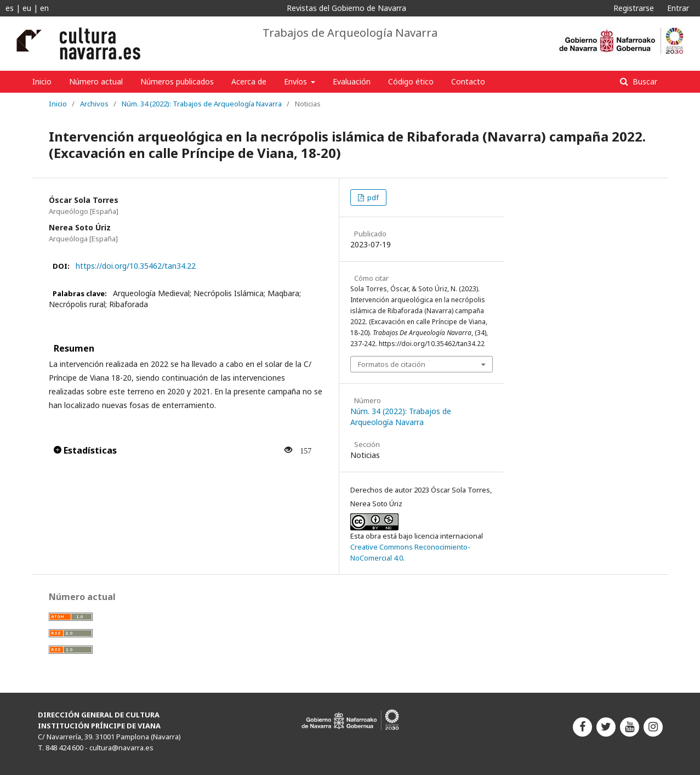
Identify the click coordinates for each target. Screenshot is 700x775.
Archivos (94, 104)
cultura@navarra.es (121, 748)
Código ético (411, 81)
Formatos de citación (392, 364)
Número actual (96, 81)
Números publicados (177, 81)
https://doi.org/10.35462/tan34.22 (136, 266)
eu (27, 8)
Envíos (297, 81)
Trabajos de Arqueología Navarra (350, 33)
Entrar (678, 8)
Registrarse (634, 8)
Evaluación (352, 81)
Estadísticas (85, 450)
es (10, 8)
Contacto (468, 81)
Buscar (644, 81)
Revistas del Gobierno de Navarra (346, 8)
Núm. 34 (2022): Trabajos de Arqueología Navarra (202, 104)
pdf (372, 197)
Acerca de (249, 81)
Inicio (42, 81)
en (44, 8)
